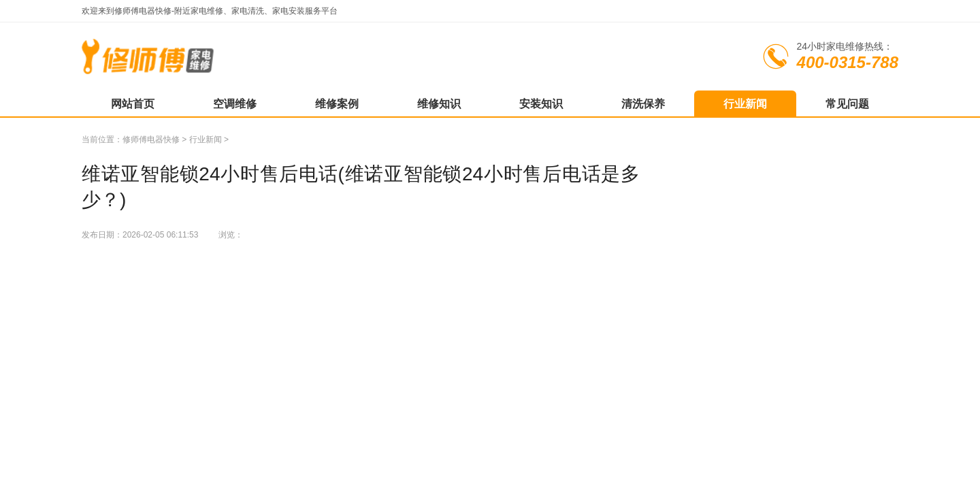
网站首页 (133, 104)
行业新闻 (745, 104)
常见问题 (847, 104)
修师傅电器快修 (151, 140)
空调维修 (235, 104)
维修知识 (439, 104)
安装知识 (541, 104)
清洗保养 (643, 104)
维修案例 (337, 104)
